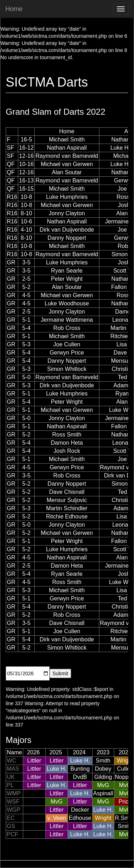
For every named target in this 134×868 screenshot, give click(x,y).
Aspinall (103, 793)
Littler (34, 761)
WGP (14, 810)
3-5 (26, 262)
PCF (13, 834)
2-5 (26, 279)
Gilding (103, 777)
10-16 (26, 164)
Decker (80, 810)
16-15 (26, 189)
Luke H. (80, 761)
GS (11, 826)
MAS (13, 769)
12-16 (26, 156)
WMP (14, 793)
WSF (13, 802)
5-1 (26, 320)
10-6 (26, 221)
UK (11, 777)
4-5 (26, 295)
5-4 (26, 328)
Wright (125, 761)
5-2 (26, 287)
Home (14, 9)
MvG (103, 785)
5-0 (26, 377)
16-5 (26, 139)
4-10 (26, 230)
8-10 (26, 213)
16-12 (26, 148)
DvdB (80, 777)
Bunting (80, 769)
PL (10, 785)
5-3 (26, 344)
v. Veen (56, 818)
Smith (103, 761)
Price (125, 802)
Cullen (125, 769)
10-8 (26, 197)
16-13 (26, 180)
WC (12, 761)
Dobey (103, 769)
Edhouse (80, 818)
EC (11, 818)
